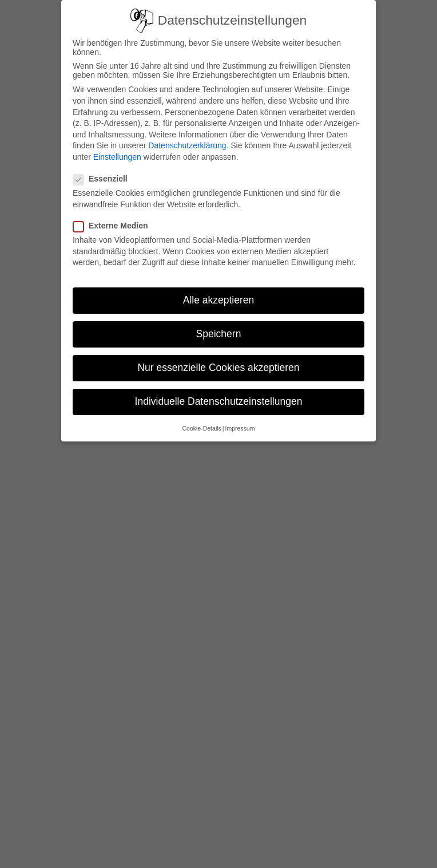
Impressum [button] (240, 428)
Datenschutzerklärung (187, 145)
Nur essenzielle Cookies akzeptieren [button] (218, 368)
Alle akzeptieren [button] (219, 300)
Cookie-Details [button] (202, 428)
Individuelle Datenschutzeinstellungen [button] (219, 401)
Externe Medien (115, 226)
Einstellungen (117, 157)
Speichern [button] (219, 334)
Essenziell (105, 179)
